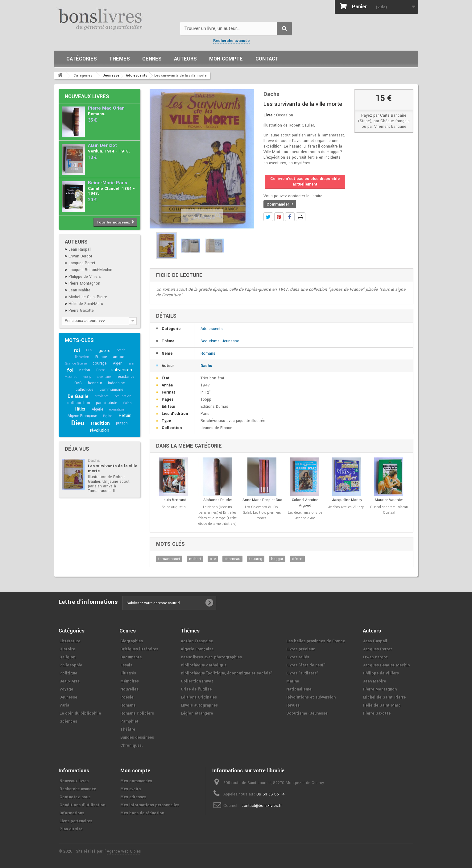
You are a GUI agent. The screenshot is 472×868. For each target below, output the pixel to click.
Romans (208, 353)
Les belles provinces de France (316, 641)
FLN (89, 350)
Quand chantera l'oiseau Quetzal (389, 510)
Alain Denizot (102, 146)
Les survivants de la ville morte (113, 468)
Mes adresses (133, 797)
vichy (87, 377)
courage (100, 363)
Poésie (127, 697)
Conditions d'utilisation (82, 805)
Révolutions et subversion (311, 697)
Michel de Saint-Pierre (88, 297)
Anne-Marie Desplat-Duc (262, 500)
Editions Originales (199, 697)
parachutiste (107, 403)
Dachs (94, 460)
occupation (123, 396)
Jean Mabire (79, 290)
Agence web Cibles (124, 851)
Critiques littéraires (139, 649)
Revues (293, 705)
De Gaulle (78, 396)
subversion (122, 370)
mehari (195, 559)
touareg (256, 559)
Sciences (68, 721)
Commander (280, 204)
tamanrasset (169, 559)
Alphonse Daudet (218, 500)
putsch (122, 423)
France (101, 357)
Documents (131, 657)
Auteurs (185, 59)
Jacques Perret (82, 263)
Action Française (197, 641)
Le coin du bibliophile (80, 713)
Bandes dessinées (137, 737)
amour (118, 357)
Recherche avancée (231, 41)
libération (82, 357)
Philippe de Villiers (85, 277)
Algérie (97, 409)
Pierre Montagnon (84, 283)
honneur (95, 383)
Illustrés (128, 673)
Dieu (78, 423)
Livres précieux (300, 649)
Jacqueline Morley (347, 500)
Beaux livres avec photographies (211, 657)
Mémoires (130, 681)
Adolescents (212, 329)
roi (77, 350)
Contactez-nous (75, 797)
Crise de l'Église (196, 689)
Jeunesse (68, 697)
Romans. (97, 114)
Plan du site (71, 829)
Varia (64, 705)
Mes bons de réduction (142, 813)
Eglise (108, 416)
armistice (102, 396)
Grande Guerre (76, 363)
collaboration (79, 403)
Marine (293, 681)
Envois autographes (199, 705)
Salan (128, 403)
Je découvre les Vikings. (347, 507)
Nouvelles (129, 689)
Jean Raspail (80, 249)
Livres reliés (298, 657)
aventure (104, 377)
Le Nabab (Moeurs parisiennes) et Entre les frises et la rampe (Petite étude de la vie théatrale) (217, 515)
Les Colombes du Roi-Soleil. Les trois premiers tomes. (262, 513)
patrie (121, 350)
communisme (112, 390)
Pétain (125, 416)
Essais (126, 665)
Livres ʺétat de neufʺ (306, 665)
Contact (267, 59)
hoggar (277, 559)
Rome (101, 370)
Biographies (132, 641)
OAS (78, 383)
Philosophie (71, 665)
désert (297, 559)
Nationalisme (299, 689)
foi (70, 370)
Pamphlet (129, 721)
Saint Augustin (174, 507)
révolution (100, 430)
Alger (117, 363)
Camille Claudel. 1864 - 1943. (111, 191)
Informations (72, 813)
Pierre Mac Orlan (106, 108)
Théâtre (128, 729)
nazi (131, 363)
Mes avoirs (130, 789)
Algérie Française (82, 416)
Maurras (71, 377)
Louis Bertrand (174, 500)
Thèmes (120, 59)
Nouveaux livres (87, 96)
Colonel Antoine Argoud (305, 503)
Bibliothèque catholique (204, 665)
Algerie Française (197, 649)
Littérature (70, 641)
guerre (104, 351)
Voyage (66, 689)
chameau (232, 559)
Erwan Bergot (80, 256)
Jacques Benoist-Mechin (90, 270)
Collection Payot (197, 681)
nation (85, 370)
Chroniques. (132, 745)
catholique (85, 390)
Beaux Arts (70, 681)
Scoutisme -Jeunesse (220, 341)
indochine (116, 383)
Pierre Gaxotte (81, 311)
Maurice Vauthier (389, 500)
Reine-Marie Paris (108, 183)
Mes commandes (136, 781)
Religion (67, 657)
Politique (68, 673)
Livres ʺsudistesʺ (302, 673)
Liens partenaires (76, 821)
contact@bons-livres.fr (262, 806)
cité (213, 559)
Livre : (269, 115)
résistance (126, 377)
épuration (116, 409)
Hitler (80, 409)
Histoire (67, 649)
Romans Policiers (137, 713)
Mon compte (226, 59)
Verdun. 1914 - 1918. (109, 151)
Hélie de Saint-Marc (86, 304)
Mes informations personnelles (150, 805)
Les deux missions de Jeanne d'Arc (305, 515)
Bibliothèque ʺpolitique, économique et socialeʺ (226, 673)
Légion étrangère (197, 713)
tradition (100, 423)
